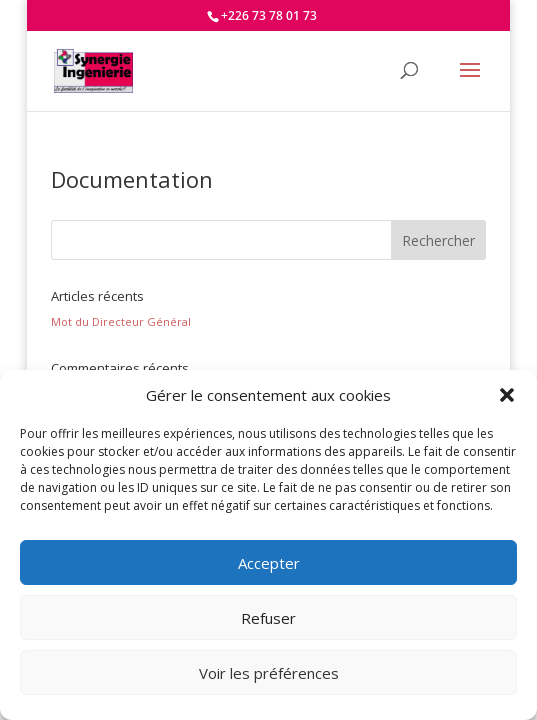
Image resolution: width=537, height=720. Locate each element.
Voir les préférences (269, 673)
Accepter (269, 563)
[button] (507, 395)
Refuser (268, 618)
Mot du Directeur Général (121, 321)
